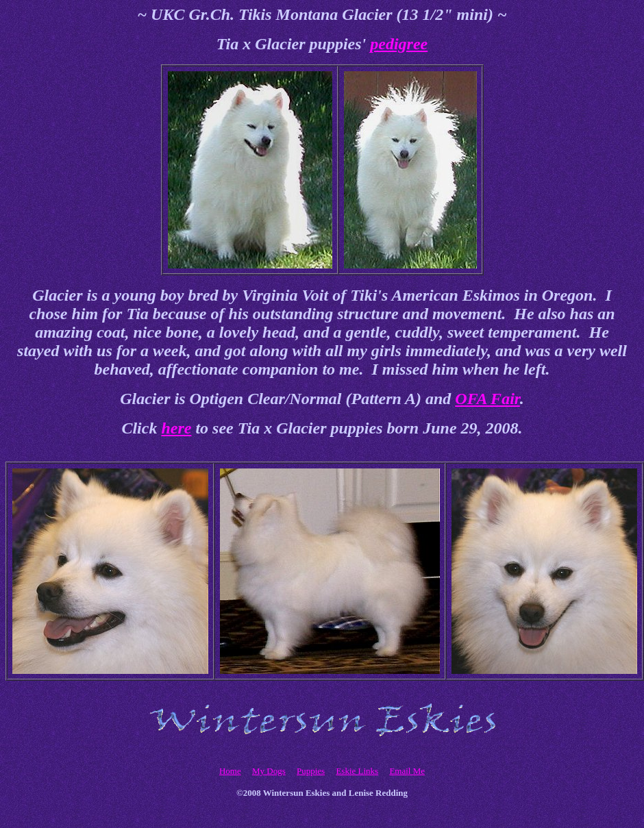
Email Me (407, 771)
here (176, 428)
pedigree (399, 44)
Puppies (311, 771)
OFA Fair (487, 399)
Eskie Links (357, 771)
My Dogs (269, 771)
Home (230, 771)
